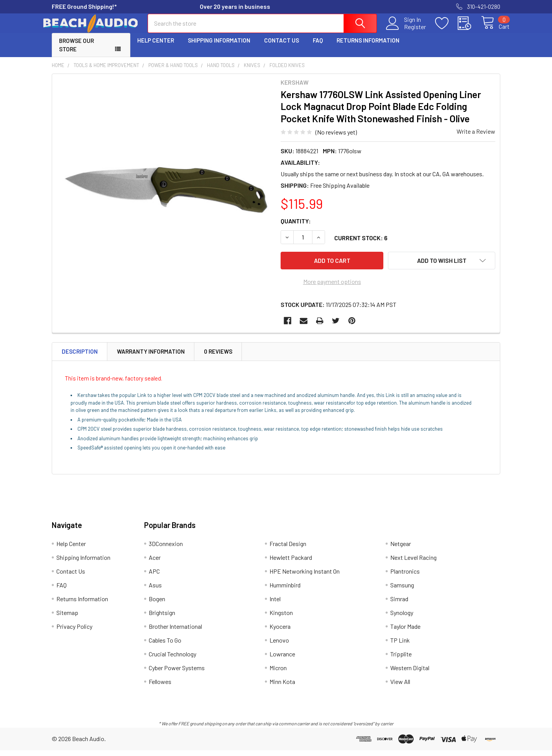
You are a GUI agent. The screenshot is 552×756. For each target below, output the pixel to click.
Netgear (401, 549)
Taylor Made (405, 632)
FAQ (318, 47)
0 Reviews (218, 358)
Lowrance (282, 660)
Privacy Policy (74, 632)
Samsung (402, 591)
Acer (155, 563)
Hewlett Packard (291, 563)
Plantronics (405, 577)
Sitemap (67, 618)
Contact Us (282, 47)
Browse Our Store (76, 52)
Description (80, 358)
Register (406, 31)
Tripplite (401, 660)
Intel (275, 604)
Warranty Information (151, 358)
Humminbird (285, 591)
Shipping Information (219, 47)
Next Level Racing (413, 563)
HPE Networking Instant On (305, 577)
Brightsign (162, 618)
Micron (278, 673)
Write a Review (476, 138)
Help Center (156, 47)
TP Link (400, 646)
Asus (155, 591)
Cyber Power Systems (177, 673)
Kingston (281, 618)
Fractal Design (288, 549)
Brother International (175, 632)
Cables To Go (165, 646)
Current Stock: (361, 245)
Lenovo (279, 646)
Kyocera (280, 632)
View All (400, 687)
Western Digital (410, 673)
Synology (402, 618)
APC (154, 577)
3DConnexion (166, 549)
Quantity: (296, 228)
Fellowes (160, 687)
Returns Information (368, 47)
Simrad (399, 604)
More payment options (332, 288)
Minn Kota (282, 687)
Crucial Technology (172, 660)
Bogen (157, 604)
